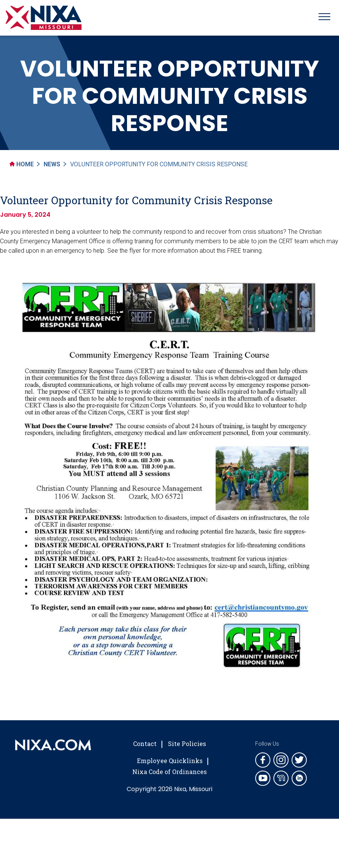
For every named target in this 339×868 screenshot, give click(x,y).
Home (22, 164)
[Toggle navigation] (324, 18)
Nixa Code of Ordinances (169, 772)
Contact (145, 744)
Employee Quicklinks (170, 761)
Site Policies (187, 744)
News (52, 164)
